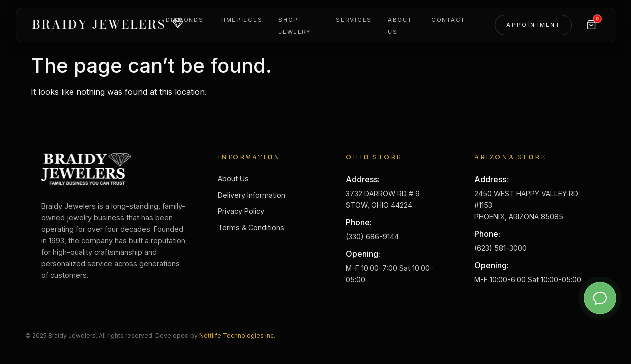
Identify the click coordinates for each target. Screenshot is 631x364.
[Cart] (591, 25)
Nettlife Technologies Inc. (237, 335)
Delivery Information (252, 195)
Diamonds (185, 20)
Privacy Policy (241, 211)
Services (354, 20)
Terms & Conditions (251, 227)
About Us (233, 179)
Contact (448, 20)
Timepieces (241, 20)
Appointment (533, 25)
